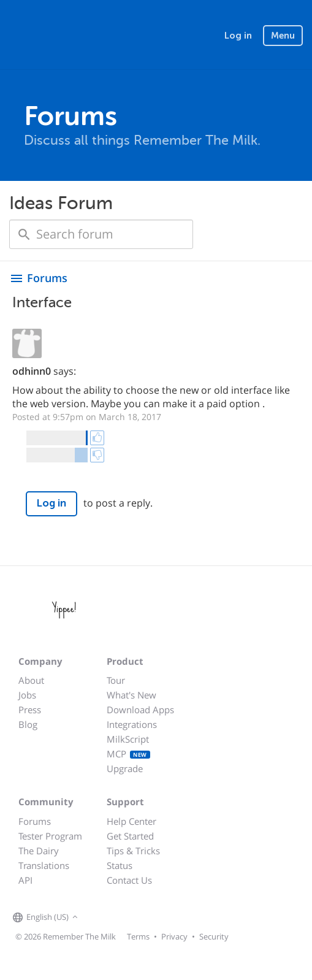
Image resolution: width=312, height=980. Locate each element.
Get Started (130, 836)
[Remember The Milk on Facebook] (99, 917)
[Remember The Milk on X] (116, 917)
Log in (238, 36)
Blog (28, 724)
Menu (283, 36)
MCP (128, 754)
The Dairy (39, 851)
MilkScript (128, 739)
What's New (131, 695)
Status (120, 865)
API (25, 880)
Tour (116, 680)
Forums (35, 821)
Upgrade (125, 768)
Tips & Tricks (133, 851)
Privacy (174, 936)
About (31, 680)
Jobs (27, 695)
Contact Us (129, 880)
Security (214, 936)
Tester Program (50, 836)
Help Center (131, 821)
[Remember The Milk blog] (131, 917)
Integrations (132, 724)
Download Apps (140, 710)
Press (30, 710)
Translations (44, 865)
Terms (138, 936)
